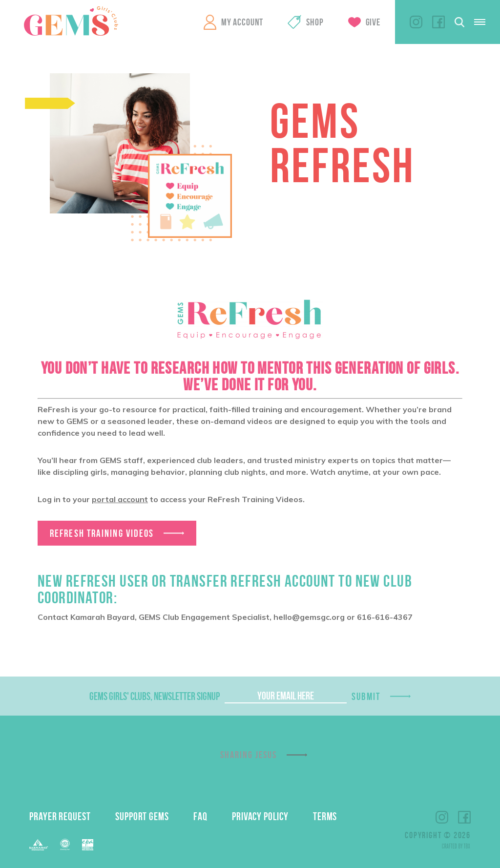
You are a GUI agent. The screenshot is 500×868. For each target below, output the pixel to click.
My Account (242, 22)
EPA (88, 845)
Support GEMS (142, 816)
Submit (366, 696)
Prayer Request (60, 816)
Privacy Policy (260, 816)
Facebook (438, 22)
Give (373, 22)
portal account (120, 499)
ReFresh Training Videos (102, 533)
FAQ (200, 816)
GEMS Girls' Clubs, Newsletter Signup (155, 696)
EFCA (65, 845)
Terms (325, 816)
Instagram (416, 22)
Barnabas (39, 845)
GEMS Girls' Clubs (71, 21)
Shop (315, 22)
